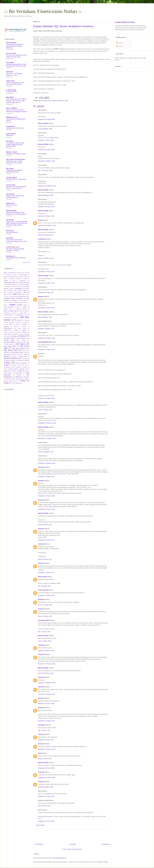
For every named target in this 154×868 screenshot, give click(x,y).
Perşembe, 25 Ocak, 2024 (46, 821)
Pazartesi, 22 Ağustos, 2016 (47, 683)
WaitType (19, 375)
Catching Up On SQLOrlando (15, 128)
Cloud (25, 279)
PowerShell (7, 330)
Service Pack (9, 340)
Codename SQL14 (11, 284)
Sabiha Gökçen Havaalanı (11, 334)
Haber (13, 305)
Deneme (11, 292)
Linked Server (23, 313)
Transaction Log (9, 367)
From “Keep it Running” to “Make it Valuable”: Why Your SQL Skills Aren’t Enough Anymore (16, 101)
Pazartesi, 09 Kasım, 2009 (46, 150)
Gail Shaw (9, 238)
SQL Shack (10, 168)
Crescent (8, 287)
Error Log (13, 296)
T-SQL (66, 101)
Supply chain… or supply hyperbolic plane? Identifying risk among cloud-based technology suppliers (17, 223)
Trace (26, 365)
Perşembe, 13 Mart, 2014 (46, 573)
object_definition (10, 322)
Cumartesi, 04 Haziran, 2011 (47, 225)
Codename (23, 281)
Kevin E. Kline (11, 185)
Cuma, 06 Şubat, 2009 (45, 129)
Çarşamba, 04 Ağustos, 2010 (47, 186)
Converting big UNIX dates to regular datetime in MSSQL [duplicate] (15, 46)
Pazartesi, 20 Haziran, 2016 (47, 664)
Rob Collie (10, 141)
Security (14, 336)
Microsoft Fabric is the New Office (16, 179)
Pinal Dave (10, 72)
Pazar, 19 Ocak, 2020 (45, 759)
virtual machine (8, 373)
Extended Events (23, 296)
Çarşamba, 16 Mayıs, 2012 (46, 338)
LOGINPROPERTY (9, 315)
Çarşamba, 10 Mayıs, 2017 (46, 721)
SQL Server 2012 (11, 350)
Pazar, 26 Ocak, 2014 (45, 559)
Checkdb (18, 279)
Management (20, 315)
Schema (27, 334)
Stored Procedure (58, 101)
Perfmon (24, 326)
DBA (20, 290)
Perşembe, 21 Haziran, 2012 (47, 438)
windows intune (10, 379)
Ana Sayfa (72, 844)
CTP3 (19, 286)
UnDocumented (13, 369)
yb (39, 354)
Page (11, 324)
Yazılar (23, 381)
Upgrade (22, 369)
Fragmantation (24, 300)
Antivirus (8, 275)
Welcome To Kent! (11, 205)
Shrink (23, 340)
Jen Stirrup (10, 220)
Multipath (27, 320)
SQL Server (21, 344)
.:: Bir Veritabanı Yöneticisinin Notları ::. (43, 11)
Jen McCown (10, 194)
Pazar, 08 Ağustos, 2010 (46, 195)
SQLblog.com (11, 256)
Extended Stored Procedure (13, 298)
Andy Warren (10, 126)
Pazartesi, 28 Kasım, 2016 (46, 704)
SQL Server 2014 (17, 352)
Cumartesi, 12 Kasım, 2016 (47, 694)
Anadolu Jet (21, 273)
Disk (5, 294)
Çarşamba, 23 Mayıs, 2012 (46, 398)
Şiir (26, 360)
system (13, 360)
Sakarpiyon (42, 725)
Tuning (25, 367)
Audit (15, 275)
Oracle (26, 322)
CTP (14, 286)
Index (25, 307)
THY (20, 365)
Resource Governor (15, 332)
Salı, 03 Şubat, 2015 (44, 586)
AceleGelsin (42, 239)
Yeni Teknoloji (17, 383)
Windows (27, 377)
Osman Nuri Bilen (44, 620)
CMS (14, 281)
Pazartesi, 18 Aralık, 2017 (46, 740)
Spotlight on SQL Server (23, 342)
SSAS (15, 354)
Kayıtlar (120, 43)
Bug (26, 277)
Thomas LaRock (11, 178)
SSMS (25, 354)
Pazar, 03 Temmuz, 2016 (46, 673)
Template (14, 365)
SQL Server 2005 (10, 346)
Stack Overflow (11, 43)
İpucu (6, 311)
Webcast (18, 377)
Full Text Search (8, 302)
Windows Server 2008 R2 (11, 381)
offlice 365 (19, 322)
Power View (22, 328)
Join (26, 311)
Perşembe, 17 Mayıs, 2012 (46, 349)
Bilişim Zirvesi (14, 277)
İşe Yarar (14, 311)
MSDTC (20, 320)
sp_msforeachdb (9, 342)
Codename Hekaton (24, 282)
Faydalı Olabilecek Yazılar (125, 22)
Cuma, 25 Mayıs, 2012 (45, 410)
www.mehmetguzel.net (59, 858)
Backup (6, 277)
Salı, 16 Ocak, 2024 (44, 806)
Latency (14, 313)
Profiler (16, 330)
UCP (5, 369)
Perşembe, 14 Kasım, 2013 (47, 496)
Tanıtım (24, 363)
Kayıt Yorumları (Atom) (75, 849)
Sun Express (26, 358)
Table (17, 363)
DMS (10, 294)
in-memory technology (21, 309)
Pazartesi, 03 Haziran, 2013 (47, 463)
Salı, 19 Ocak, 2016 (44, 632)
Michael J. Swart (12, 152)
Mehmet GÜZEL (43, 123)
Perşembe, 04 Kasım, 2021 (47, 777)
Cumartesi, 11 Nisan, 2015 (46, 595)
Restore (25, 332)
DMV (15, 294)
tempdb (6, 365)
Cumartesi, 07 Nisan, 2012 (46, 308)
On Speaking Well (11, 92)
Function (17, 302)
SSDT (20, 354)
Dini (25, 292)
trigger (18, 367)
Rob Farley (10, 231)
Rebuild (24, 330)
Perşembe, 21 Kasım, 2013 (47, 509)
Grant (5, 305)
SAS (21, 334)
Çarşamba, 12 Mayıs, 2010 (46, 161)
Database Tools (12, 290)
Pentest (15, 326)
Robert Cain (10, 203)
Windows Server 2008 (22, 379)
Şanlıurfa (20, 360)
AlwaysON (13, 273)
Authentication (23, 275)
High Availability (8, 307)
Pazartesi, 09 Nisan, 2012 (46, 329)
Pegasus (41, 296)
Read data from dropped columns (16, 154)
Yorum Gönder (40, 825)
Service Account (23, 338)
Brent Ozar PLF (11, 53)
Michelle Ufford (11, 211)
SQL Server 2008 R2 (19, 348)
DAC (12, 288)
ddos (5, 292)
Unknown (41, 467)
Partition (24, 324)
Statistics (7, 356)
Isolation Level (8, 309)
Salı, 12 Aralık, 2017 (44, 730)
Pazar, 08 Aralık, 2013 (45, 525)
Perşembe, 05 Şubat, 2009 (46, 119)
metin (40, 753)
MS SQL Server (47, 101)
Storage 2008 (23, 356)
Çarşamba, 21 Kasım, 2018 (47, 749)
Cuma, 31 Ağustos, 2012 (46, 452)
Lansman (6, 313)
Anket (28, 273)
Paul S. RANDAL (12, 108)
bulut (5, 279)
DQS (28, 294)
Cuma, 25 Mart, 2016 (45, 641)
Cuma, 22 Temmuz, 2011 (46, 258)
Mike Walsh (10, 97)
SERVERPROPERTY (10, 338)
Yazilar (6, 383)
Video (20, 371)
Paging (17, 324)
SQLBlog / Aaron (12, 117)
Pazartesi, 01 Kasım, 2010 (46, 207)
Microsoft (8, 317)
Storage (15, 356)
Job (21, 311)
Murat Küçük (42, 577)
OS (5, 324)
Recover (6, 332)
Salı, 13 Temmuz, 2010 (45, 170)
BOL (22, 277)
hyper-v (18, 307)
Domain (23, 294)
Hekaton (25, 305)
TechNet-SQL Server (13, 247)
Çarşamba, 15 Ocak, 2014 (46, 540)
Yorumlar (120, 46)
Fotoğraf (15, 300)
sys (7, 360)
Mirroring (16, 318)
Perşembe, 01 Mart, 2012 (46, 292)
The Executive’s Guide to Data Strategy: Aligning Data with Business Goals (15, 145)
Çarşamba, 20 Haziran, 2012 (47, 423)
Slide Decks (10, 135)
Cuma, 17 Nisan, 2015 (45, 605)
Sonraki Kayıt (39, 844)
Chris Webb (10, 62)
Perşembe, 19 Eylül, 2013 (46, 477)
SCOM (7, 336)
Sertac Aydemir (43, 590)
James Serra (10, 81)
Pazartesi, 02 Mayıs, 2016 (46, 650)
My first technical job (12, 232)
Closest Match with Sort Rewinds (16, 258)
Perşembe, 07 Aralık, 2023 (46, 796)
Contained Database (24, 285)
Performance (8, 328)
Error (7, 297)
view (26, 371)
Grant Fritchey (11, 134)
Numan (40, 220)
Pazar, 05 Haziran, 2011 (45, 235)
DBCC (25, 290)
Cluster (6, 281)
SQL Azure (9, 344)
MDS (28, 315)
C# (11, 279)
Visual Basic (19, 373)
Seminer (23, 336)
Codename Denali (9, 282)
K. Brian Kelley (11, 90)
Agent (5, 273)
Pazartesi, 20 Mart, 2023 (46, 787)
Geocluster (25, 302)
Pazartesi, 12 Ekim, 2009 (46, 140)
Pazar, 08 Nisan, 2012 (45, 317)
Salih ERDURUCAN (44, 342)
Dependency (18, 292)
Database (18, 288)
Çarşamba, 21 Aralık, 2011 (46, 272)
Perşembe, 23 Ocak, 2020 (46, 768)
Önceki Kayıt (106, 844)
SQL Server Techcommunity (15, 159)
